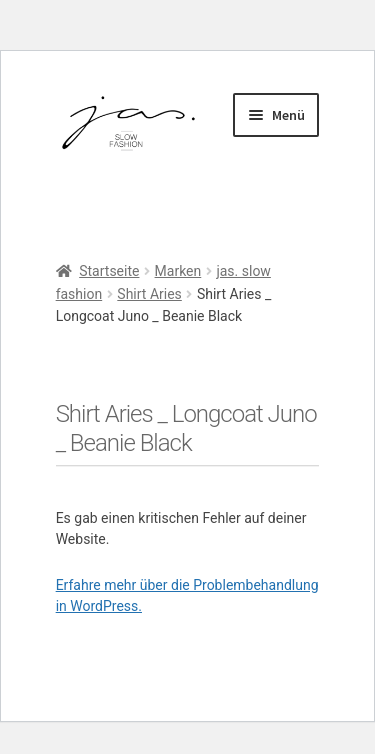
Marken (178, 271)
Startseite (109, 271)
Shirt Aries (149, 294)
